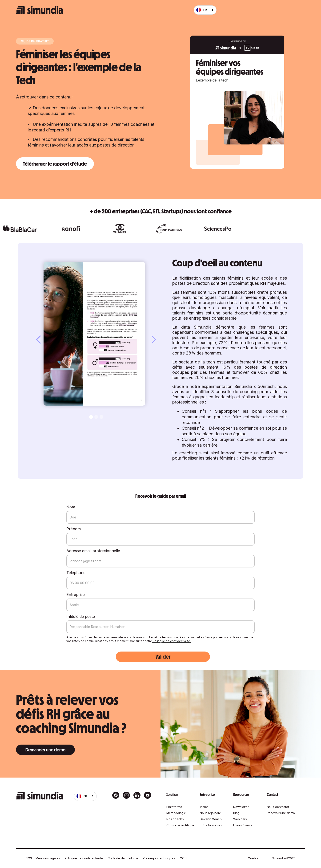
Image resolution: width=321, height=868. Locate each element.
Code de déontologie (123, 858)
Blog (236, 813)
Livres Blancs (243, 825)
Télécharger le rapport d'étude (55, 164)
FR (202, 10)
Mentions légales (48, 858)
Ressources (241, 795)
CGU (183, 858)
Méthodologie (176, 813)
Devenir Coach (211, 819)
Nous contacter (278, 807)
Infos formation (211, 825)
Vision (204, 807)
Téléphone (76, 573)
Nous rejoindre (210, 813)
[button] (44, 340)
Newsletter (241, 807)
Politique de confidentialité (84, 858)
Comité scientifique (180, 825)
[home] (40, 10)
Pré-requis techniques (159, 858)
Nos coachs (175, 819)
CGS (29, 858)
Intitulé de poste (81, 616)
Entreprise (76, 595)
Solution (172, 795)
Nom (71, 507)
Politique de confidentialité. (171, 641)
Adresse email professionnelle (93, 551)
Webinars (240, 819)
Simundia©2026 (284, 858)
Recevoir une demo (281, 813)
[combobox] (205, 10)
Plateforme (174, 807)
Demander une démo (45, 750)
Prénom (74, 529)
